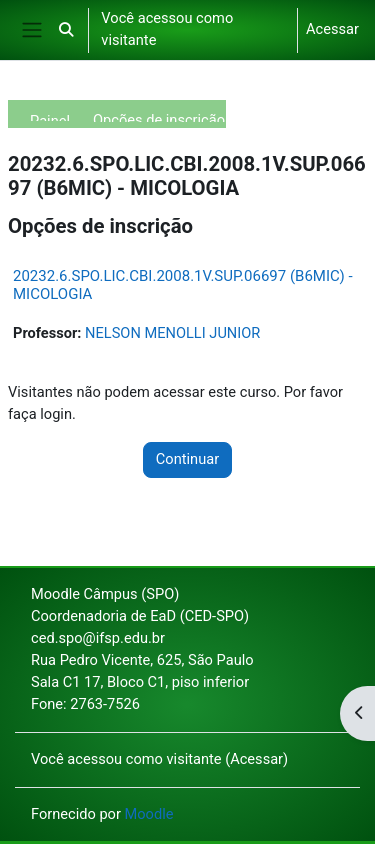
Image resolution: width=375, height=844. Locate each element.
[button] (66, 30)
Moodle (149, 814)
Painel (50, 116)
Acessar (332, 29)
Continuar (187, 459)
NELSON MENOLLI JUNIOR (172, 333)
